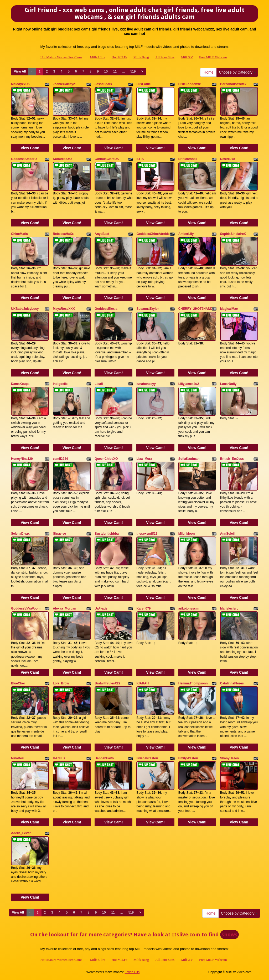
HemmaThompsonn (193, 683)
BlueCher (18, 683)
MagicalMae (229, 309)
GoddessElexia (106, 309)
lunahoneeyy (146, 384)
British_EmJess (232, 459)
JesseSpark (103, 84)
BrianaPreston (147, 758)
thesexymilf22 (147, 534)
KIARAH (143, 683)
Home (208, 72)
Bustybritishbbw (107, 534)
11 (115, 71)
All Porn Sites (165, 57)
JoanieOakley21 (65, 84)
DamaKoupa (20, 384)
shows (229, 935)
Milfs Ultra (97, 57)
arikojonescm (188, 608)
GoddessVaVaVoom (26, 608)
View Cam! (30, 148)
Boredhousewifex (233, 84)
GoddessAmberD (24, 159)
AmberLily (186, 234)
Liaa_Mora (144, 459)
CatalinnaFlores (232, 683)
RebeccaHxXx (63, 234)
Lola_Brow (61, 683)
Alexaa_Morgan (64, 608)
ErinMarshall (188, 159)
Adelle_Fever (21, 833)
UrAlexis (101, 608)
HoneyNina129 (22, 459)
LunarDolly (228, 384)
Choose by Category (237, 72)
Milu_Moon (187, 534)
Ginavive (59, 534)
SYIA (140, 159)
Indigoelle (60, 384)
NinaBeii (17, 758)
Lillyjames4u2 (189, 384)
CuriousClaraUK (107, 159)
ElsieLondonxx (190, 84)
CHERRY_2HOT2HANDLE (198, 309)
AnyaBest (102, 234)
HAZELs (59, 758)
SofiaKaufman (189, 459)
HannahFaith (104, 758)
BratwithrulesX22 (107, 683)
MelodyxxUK (20, 84)
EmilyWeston (188, 758)
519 (133, 71)
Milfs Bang (141, 57)
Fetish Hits (132, 972)
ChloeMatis (19, 234)
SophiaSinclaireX (233, 234)
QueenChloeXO (106, 459)
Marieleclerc (229, 608)
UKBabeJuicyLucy (25, 309)
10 (106, 71)
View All (20, 71)
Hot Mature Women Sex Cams (61, 57)
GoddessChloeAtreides (154, 234)
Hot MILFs (119, 57)
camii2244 (60, 459)
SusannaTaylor (148, 309)
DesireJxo (228, 159)
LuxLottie (143, 84)
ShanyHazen (229, 758)
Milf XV (187, 57)
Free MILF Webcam (213, 57)
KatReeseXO (62, 159)
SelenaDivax (20, 534)
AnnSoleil (227, 534)
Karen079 (143, 608)
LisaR (99, 384)
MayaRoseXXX (64, 309)
